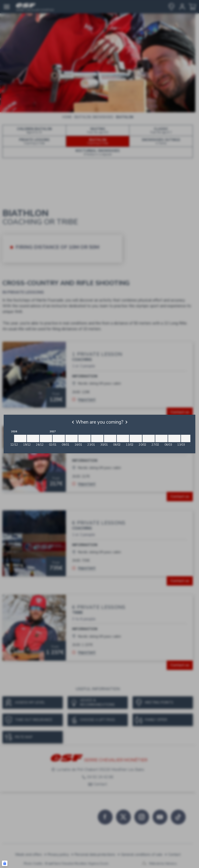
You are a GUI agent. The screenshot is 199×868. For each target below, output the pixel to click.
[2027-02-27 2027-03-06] (161, 438)
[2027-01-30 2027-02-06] (110, 438)
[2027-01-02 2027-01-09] (59, 438)
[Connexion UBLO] (5, 863)
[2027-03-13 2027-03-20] (187, 438)
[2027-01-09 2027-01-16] (72, 438)
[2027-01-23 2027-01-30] (97, 438)
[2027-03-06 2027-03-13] (174, 438)
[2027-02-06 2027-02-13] (123, 438)
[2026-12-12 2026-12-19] (20, 438)
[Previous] (73, 422)
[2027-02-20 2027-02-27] (149, 438)
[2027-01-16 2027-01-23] (84, 438)
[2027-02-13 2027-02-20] (136, 438)
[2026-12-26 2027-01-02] (46, 438)
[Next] (126, 422)
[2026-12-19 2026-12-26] (33, 438)
